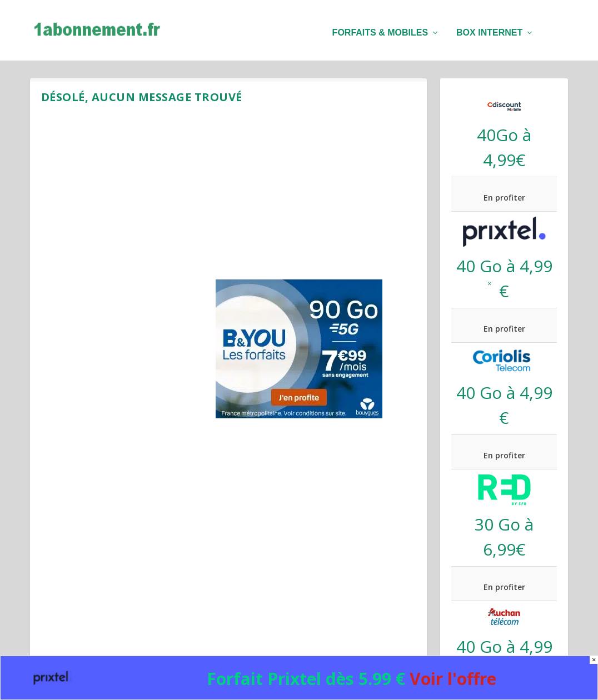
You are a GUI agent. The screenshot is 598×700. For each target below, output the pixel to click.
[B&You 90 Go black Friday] (299, 416)
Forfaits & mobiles (380, 28)
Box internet (489, 28)
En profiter (504, 197)
